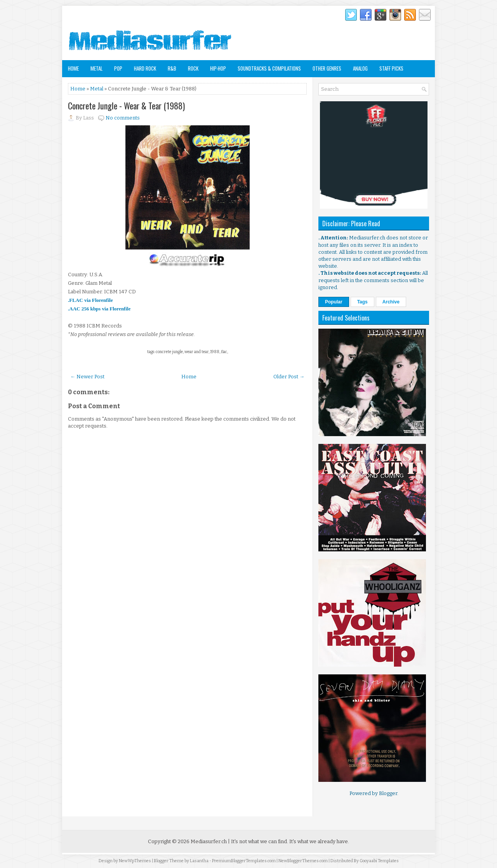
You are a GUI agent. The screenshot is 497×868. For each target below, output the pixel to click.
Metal (96, 68)
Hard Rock (145, 68)
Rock (193, 68)
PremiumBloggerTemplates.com (244, 861)
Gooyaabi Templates (379, 861)
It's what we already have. (319, 841)
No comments (123, 118)
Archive (391, 302)
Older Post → (289, 377)
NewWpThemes (135, 861)
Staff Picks (391, 68)
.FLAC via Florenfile (90, 300)
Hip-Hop (218, 68)
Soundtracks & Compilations (269, 68)
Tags (362, 302)
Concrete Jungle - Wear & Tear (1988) (126, 106)
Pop (118, 68)
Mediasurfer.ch (209, 841)
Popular (334, 302)
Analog (360, 68)
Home (73, 68)
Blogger (388, 793)
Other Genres (327, 68)
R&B (172, 68)
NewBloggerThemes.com (303, 861)
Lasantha (199, 861)
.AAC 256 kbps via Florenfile (99, 309)
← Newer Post (87, 377)
